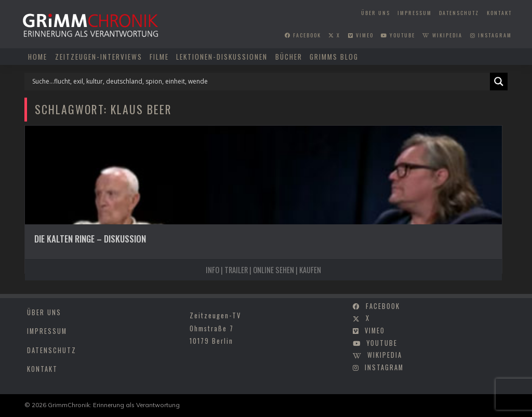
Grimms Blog (334, 57)
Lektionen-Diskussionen (222, 57)
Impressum (415, 13)
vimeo (361, 35)
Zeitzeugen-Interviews (99, 57)
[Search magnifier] (499, 82)
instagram (491, 35)
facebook (303, 35)
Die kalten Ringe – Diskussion (90, 239)
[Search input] (260, 82)
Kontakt (499, 13)
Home (38, 57)
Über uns (376, 13)
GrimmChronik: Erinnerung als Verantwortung (114, 405)
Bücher (289, 57)
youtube (398, 35)
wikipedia (442, 35)
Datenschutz (459, 13)
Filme (159, 57)
